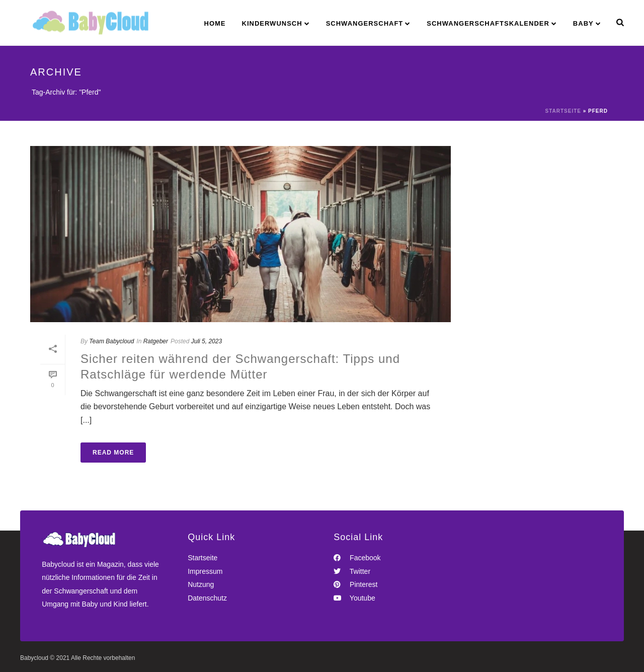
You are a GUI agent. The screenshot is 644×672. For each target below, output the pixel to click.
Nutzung (201, 584)
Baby (583, 23)
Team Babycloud (111, 341)
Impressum (205, 571)
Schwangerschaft (365, 23)
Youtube (354, 598)
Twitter (352, 571)
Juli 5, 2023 (207, 341)
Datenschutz (207, 598)
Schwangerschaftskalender (488, 23)
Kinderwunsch (272, 23)
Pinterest (355, 584)
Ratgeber (156, 341)
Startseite (563, 111)
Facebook (357, 558)
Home (215, 23)
